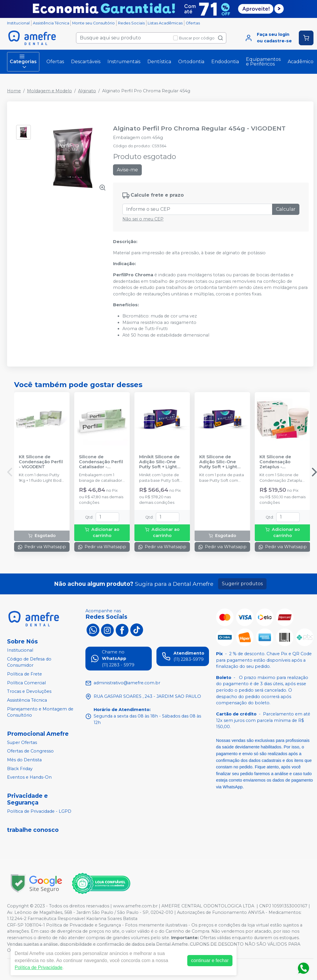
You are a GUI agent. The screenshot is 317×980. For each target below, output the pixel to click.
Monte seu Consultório (93, 23)
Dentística (159, 62)
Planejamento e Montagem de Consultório (40, 712)
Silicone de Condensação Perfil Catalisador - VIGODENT (101, 462)
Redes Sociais (131, 23)
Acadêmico (301, 62)
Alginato (87, 91)
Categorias (23, 62)
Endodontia (225, 62)
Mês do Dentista (24, 760)
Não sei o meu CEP (143, 219)
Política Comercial (26, 683)
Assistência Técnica (51, 23)
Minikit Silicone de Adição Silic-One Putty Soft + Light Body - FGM (159, 462)
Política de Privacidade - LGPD (39, 811)
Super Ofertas (22, 742)
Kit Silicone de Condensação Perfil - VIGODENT (41, 462)
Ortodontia (191, 62)
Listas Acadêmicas (165, 23)
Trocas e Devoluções (29, 691)
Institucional (18, 23)
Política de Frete (25, 674)
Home (14, 91)
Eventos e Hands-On (29, 777)
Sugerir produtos (242, 584)
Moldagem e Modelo (49, 91)
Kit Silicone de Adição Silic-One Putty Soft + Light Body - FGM (218, 462)
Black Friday (20, 769)
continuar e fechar (210, 960)
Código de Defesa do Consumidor (29, 662)
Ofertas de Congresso (30, 751)
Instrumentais (124, 62)
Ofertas (193, 23)
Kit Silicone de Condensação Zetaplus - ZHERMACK (275, 462)
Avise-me (127, 170)
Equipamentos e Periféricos (263, 62)
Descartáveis (86, 62)
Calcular (286, 209)
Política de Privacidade (39, 968)
